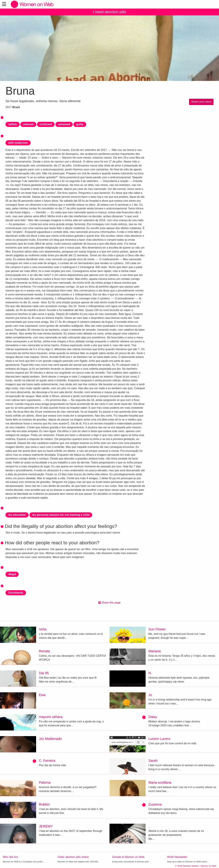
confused (46, 124)
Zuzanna (155, 804)
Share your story (201, 102)
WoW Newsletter (177, 857)
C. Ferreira (47, 761)
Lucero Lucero (159, 739)
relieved (28, 124)
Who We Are (10, 857)
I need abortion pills (109, 12)
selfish (13, 124)
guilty (80, 124)
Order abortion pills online (73, 857)
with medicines (18, 143)
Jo (150, 695)
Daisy (153, 717)
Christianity (16, 593)
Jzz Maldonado (50, 739)
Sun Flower (157, 629)
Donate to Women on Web (128, 857)
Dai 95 (44, 673)
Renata (44, 651)
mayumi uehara (51, 717)
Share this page (110, 603)
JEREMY (46, 826)
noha (43, 629)
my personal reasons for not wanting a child (61, 515)
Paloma (45, 782)
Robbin (44, 804)
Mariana (154, 651)
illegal (12, 574)
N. (150, 673)
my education (17, 515)
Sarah (153, 761)
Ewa (42, 695)
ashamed (64, 124)
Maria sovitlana (160, 782)
